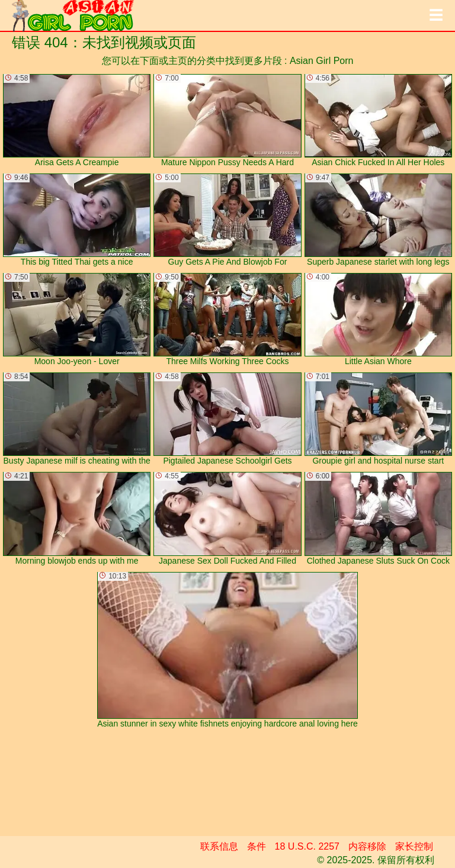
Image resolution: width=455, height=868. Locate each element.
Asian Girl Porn (322, 61)
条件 (257, 846)
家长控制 (414, 846)
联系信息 (219, 846)
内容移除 (367, 846)
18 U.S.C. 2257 (307, 846)
